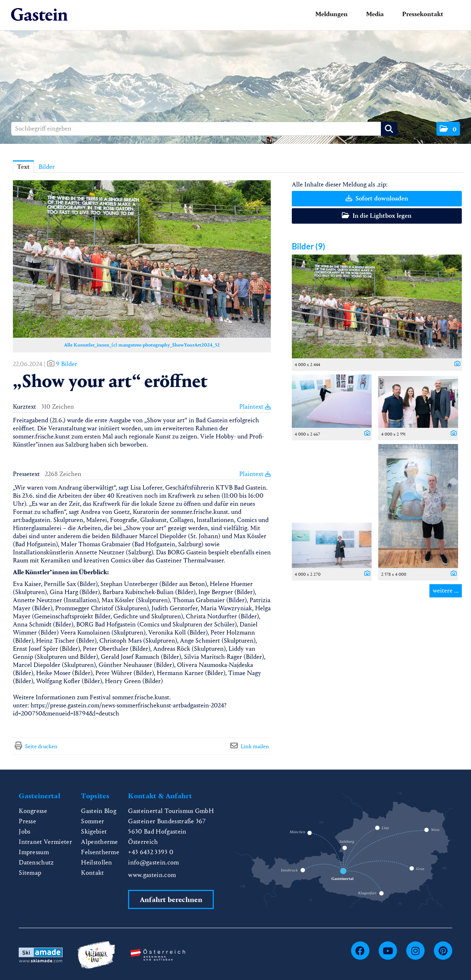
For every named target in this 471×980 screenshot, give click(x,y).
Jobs (24, 832)
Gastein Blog (99, 811)
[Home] (39, 15)
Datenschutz (36, 862)
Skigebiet (94, 832)
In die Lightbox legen (377, 216)
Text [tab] (23, 167)
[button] (448, 129)
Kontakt (92, 873)
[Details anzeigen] (456, 364)
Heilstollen (97, 862)
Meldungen (332, 14)
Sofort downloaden (377, 198)
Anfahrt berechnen (171, 900)
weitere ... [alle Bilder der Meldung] (446, 591)
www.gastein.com (152, 875)
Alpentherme (100, 842)
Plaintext (255, 407)
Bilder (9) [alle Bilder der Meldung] (309, 246)
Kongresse (33, 811)
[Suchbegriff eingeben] (204, 129)
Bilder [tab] (47, 167)
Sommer (93, 821)
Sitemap (30, 873)
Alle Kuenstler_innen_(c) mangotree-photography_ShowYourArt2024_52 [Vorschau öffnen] (142, 345)
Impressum (34, 852)
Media (375, 14)
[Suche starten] (389, 129)
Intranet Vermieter (45, 842)
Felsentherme (100, 852)
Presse (27, 821)
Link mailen (255, 746)
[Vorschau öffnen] (142, 259)
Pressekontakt (423, 14)
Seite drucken (41, 746)
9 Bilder (67, 364)
